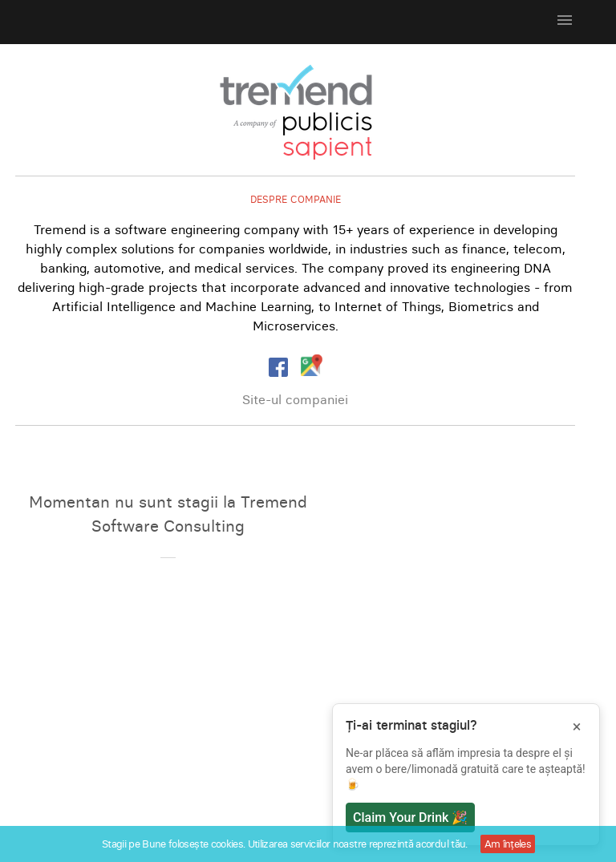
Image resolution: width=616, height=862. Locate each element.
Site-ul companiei (295, 399)
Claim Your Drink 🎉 (410, 817)
